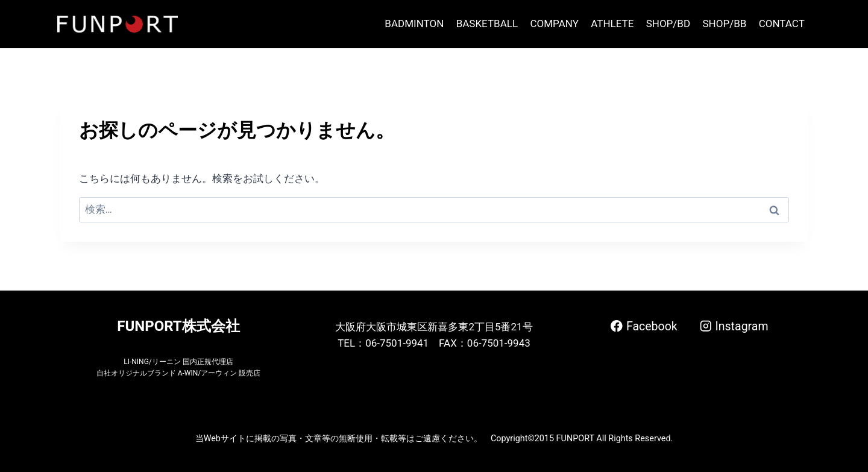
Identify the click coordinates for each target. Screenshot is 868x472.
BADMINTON (414, 24)
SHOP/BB (724, 24)
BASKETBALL (487, 24)
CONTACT (782, 24)
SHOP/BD (668, 24)
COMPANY (554, 24)
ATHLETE (612, 24)
